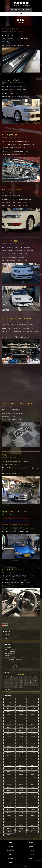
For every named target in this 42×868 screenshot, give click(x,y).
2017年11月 (21, 806)
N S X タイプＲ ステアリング (13, 570)
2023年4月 (33, 737)
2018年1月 (33, 803)
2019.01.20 (6, 514)
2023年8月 (21, 734)
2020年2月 (21, 778)
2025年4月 (33, 712)
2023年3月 (9, 740)
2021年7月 (33, 759)
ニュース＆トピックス (16, 31)
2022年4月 (33, 749)
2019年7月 (33, 784)
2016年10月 (33, 819)
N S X (4, 455)
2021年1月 (33, 765)
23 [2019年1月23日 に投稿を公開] (16, 685)
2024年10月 (33, 718)
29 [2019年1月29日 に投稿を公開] (11, 687)
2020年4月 (33, 775)
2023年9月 (9, 734)
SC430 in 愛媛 (8, 647)
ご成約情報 (14, 457)
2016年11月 (21, 819)
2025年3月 (9, 715)
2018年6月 (9, 800)
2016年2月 (21, 828)
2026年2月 (21, 702)
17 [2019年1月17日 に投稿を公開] (21, 683)
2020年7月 (33, 772)
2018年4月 (33, 800)
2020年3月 (9, 778)
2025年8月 (21, 708)
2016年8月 (21, 822)
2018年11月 (21, 794)
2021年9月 (9, 759)
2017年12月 (9, 806)
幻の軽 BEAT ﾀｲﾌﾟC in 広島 (15, 512)
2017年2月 (21, 816)
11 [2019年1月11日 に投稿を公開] (26, 680)
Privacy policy (10, 862)
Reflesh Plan (10, 850)
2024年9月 (9, 721)
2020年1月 (33, 778)
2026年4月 (33, 699)
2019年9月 (9, 784)
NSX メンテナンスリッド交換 (11, 666)
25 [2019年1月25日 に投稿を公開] (26, 685)
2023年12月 (9, 730)
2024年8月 (21, 721)
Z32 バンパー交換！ (10, 241)
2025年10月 (33, 705)
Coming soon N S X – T (11, 29)
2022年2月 (21, 753)
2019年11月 (21, 781)
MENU (21, 14)
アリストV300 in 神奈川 (10, 651)
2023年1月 (33, 740)
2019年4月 (33, 787)
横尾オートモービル (21, 4)
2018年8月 (21, 797)
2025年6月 (9, 712)
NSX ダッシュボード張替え (11, 649)
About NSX (31, 846)
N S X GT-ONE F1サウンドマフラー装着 (17, 404)
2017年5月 (21, 813)
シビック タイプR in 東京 (11, 662)
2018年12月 (9, 794)
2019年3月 (9, 791)
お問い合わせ (12, 10)
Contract (10, 846)
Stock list (31, 842)
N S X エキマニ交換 (10, 135)
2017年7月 (33, 809)
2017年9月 (9, 809)
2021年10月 (33, 756)
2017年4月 (33, 813)
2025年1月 (33, 715)
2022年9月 (9, 746)
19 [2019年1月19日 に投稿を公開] (31, 683)
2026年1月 (33, 702)
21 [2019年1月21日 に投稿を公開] (6, 685)
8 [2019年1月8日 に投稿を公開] (11, 680)
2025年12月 (9, 705)
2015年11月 (21, 832)
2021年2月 (21, 765)
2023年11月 (21, 730)
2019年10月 (33, 781)
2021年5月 (21, 762)
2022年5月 (21, 749)
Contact (31, 858)
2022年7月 (33, 746)
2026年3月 (9, 702)
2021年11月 (21, 756)
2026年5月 (21, 699)
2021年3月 (9, 765)
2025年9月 (9, 708)
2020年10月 (33, 768)
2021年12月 (9, 756)
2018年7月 (33, 797)
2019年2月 (21, 791)
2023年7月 (33, 734)
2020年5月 (21, 775)
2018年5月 (21, 800)
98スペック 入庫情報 (11, 80)
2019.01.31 (6, 31)
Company (31, 854)
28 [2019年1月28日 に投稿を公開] (6, 687)
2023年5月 (21, 737)
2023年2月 (21, 740)
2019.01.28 (6, 192)
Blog (10, 854)
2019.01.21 (6, 457)
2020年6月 (9, 775)
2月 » (10, 689)
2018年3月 (9, 803)
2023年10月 (33, 730)
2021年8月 (21, 759)
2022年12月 (9, 743)
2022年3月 (9, 753)
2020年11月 (21, 768)
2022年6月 (9, 749)
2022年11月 (21, 743)
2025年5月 (21, 712)
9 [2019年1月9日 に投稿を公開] (16, 680)
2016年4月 (33, 825)
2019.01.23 (6, 321)
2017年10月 (33, 806)
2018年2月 (21, 803)
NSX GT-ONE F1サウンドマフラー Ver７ (17, 319)
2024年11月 (21, 718)
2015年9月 (9, 835)
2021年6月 (9, 762)
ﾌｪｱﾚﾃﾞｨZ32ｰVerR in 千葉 (11, 653)
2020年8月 (21, 772)
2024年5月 (21, 724)
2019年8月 (21, 784)
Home (10, 842)
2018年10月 (33, 794)
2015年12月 (9, 832)
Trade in (31, 850)
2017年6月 (9, 813)
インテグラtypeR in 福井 (10, 658)
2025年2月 (21, 715)
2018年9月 (9, 797)
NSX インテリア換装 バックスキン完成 (13, 660)
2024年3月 (9, 727)
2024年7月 (33, 721)
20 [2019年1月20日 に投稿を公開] (36, 683)
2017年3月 (9, 816)
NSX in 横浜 (7, 656)
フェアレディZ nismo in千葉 (11, 664)
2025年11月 (21, 705)
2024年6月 (9, 724)
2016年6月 (9, 825)
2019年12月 (9, 781)
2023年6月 (9, 737)
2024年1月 (33, 727)
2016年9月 (9, 822)
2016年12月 (9, 819)
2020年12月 (9, 768)
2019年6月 (9, 787)
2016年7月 (33, 822)
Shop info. (10, 858)
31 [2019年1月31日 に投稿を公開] (21, 687)
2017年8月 (21, 809)
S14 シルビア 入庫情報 (11, 190)
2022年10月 (33, 743)
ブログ (22, 31)
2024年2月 (21, 727)
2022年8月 (21, 746)
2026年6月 (9, 699)
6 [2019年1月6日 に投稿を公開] (36, 678)
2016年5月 (21, 825)
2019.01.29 (6, 83)
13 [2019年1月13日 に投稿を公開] (36, 680)
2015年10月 (33, 832)
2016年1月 (33, 828)
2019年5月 (21, 787)
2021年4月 (33, 762)
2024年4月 (33, 724)
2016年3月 (9, 828)
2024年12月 (9, 718)
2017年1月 (33, 816)
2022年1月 (33, 753)
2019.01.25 (6, 243)
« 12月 (5, 689)
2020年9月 (9, 772)
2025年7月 (33, 708)
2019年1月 (33, 791)
